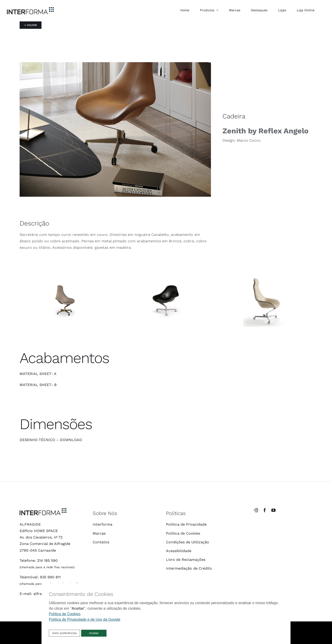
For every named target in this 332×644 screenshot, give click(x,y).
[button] (64, 633)
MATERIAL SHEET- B (38, 385)
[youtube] (273, 510)
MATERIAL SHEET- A (38, 374)
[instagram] (256, 510)
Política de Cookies (65, 614)
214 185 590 (47, 561)
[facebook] (265, 510)
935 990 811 (50, 577)
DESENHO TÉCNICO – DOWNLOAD (51, 440)
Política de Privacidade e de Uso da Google (85, 619)
